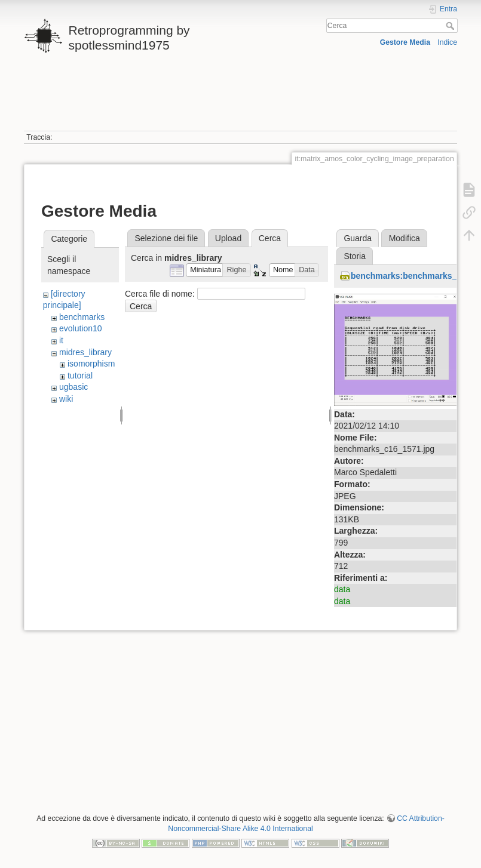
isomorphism (91, 364)
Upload (228, 238)
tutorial (80, 375)
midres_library (85, 352)
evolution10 (81, 328)
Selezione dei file (166, 238)
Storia (355, 256)
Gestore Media (405, 42)
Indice (447, 42)
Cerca (451, 26)
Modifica (405, 238)
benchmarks (82, 317)
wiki (66, 399)
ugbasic (73, 387)
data (342, 589)
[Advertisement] (239, 97)
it (61, 340)
